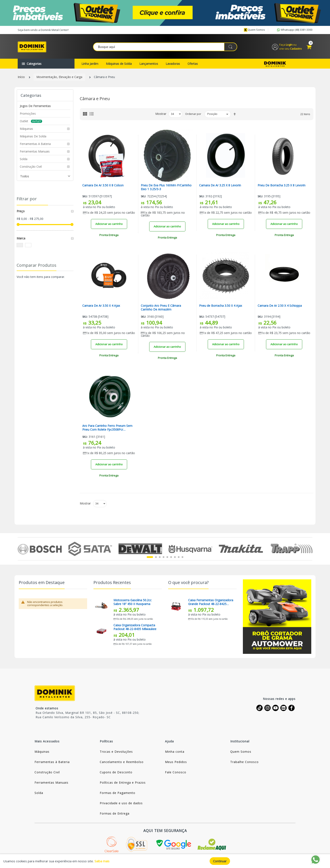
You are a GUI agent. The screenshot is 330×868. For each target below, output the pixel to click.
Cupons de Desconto (116, 773)
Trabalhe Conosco (244, 763)
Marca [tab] (21, 239)
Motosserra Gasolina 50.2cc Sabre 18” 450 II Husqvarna (132, 603)
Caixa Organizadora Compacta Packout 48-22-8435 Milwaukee (135, 628)
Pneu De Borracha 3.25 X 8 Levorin (281, 186)
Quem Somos (241, 752)
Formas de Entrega (115, 814)
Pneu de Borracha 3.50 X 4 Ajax (221, 306)
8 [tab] (179, 558)
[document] (165, 861)
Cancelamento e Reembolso (122, 763)
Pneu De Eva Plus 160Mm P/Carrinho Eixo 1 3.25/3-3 (166, 188)
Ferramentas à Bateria (52, 763)
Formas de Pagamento (118, 794)
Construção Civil (47, 773)
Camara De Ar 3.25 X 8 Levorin (220, 186)
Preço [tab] (21, 212)
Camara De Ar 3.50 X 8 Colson (103, 186)
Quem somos (254, 30)
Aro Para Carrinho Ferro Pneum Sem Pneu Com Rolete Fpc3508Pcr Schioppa (107, 429)
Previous (20, 550)
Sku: (85, 197)
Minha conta (175, 752)
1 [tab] (150, 558)
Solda (39, 794)
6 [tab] (171, 558)
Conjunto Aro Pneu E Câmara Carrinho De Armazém (161, 308)
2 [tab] (156, 558)
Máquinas (42, 752)
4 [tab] (164, 558)
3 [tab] (160, 558)
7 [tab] (175, 558)
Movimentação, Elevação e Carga (59, 78)
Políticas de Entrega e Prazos (123, 783)
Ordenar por (193, 115)
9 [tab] (182, 558)
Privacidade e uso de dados (121, 804)
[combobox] (165, 47)
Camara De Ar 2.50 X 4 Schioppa (280, 306)
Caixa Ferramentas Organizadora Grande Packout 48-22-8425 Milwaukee (211, 603)
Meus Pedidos (176, 763)
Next (310, 550)
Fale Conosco (176, 773)
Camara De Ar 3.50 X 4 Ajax (101, 306)
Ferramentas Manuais (51, 783)
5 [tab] (167, 558)
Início (21, 78)
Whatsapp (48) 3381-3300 (294, 30)
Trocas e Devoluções (116, 752)
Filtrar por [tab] (27, 199)
